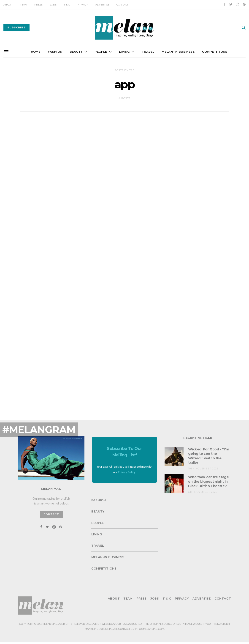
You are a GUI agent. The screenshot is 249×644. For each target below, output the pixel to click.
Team (23, 5)
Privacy (82, 5)
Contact (122, 5)
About (8, 5)
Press (38, 5)
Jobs (53, 5)
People (101, 52)
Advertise (102, 5)
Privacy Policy (127, 469)
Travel (148, 52)
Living (124, 52)
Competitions (215, 52)
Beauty (76, 52)
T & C (67, 5)
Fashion (55, 52)
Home (36, 52)
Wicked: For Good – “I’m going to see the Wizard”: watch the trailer (208, 452)
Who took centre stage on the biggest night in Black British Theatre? (208, 479)
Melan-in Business (178, 52)
